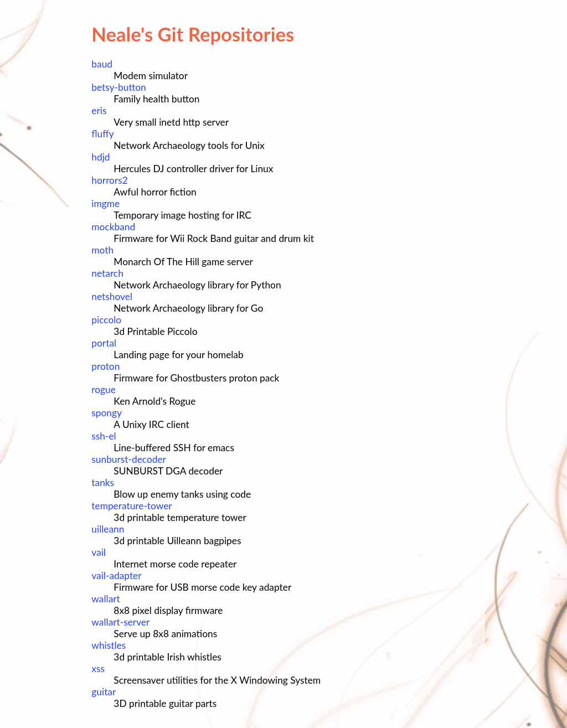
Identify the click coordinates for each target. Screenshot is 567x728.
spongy (107, 413)
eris (99, 110)
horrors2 (109, 180)
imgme (105, 203)
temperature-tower (132, 506)
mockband (113, 227)
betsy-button (118, 87)
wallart (105, 599)
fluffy (102, 134)
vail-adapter (116, 575)
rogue (104, 389)
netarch (107, 273)
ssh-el (104, 436)
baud (102, 64)
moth (102, 250)
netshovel (112, 296)
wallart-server (120, 622)
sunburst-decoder (129, 459)
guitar (104, 692)
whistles (109, 645)
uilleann (108, 529)
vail (99, 552)
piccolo (106, 320)
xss (98, 668)
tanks (103, 482)
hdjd (100, 157)
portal (104, 343)
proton (105, 366)
